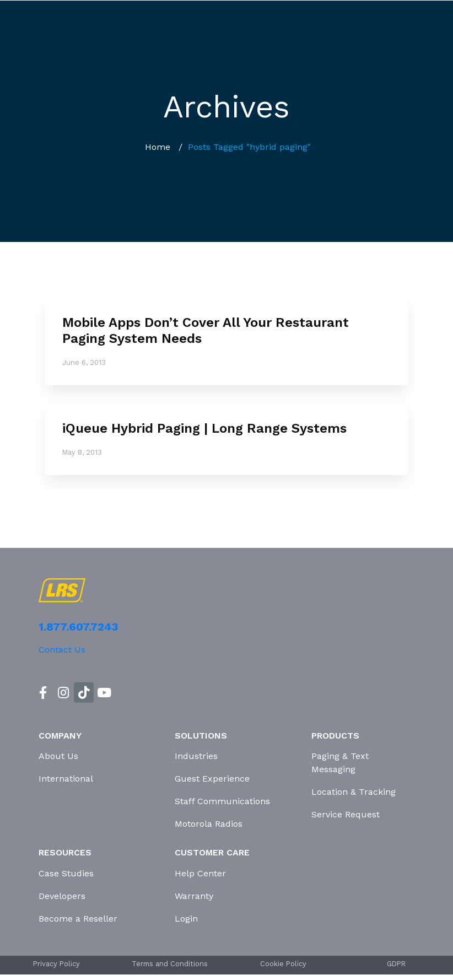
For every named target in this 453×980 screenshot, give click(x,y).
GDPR (396, 964)
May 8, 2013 (82, 452)
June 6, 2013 (84, 362)
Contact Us (62, 650)
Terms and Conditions (170, 964)
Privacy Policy (56, 964)
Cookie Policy (283, 964)
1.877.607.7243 (78, 627)
